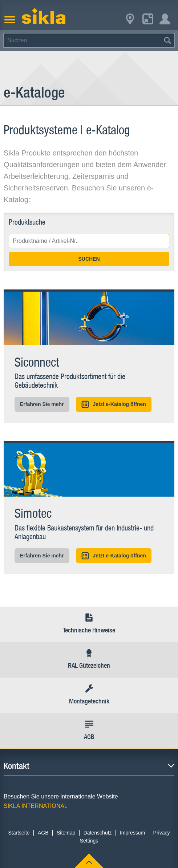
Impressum (132, 833)
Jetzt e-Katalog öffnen (114, 404)
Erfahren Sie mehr (42, 404)
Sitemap (66, 833)
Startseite (19, 833)
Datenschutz (98, 833)
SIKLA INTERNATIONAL (36, 806)
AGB (43, 833)
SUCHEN (89, 259)
